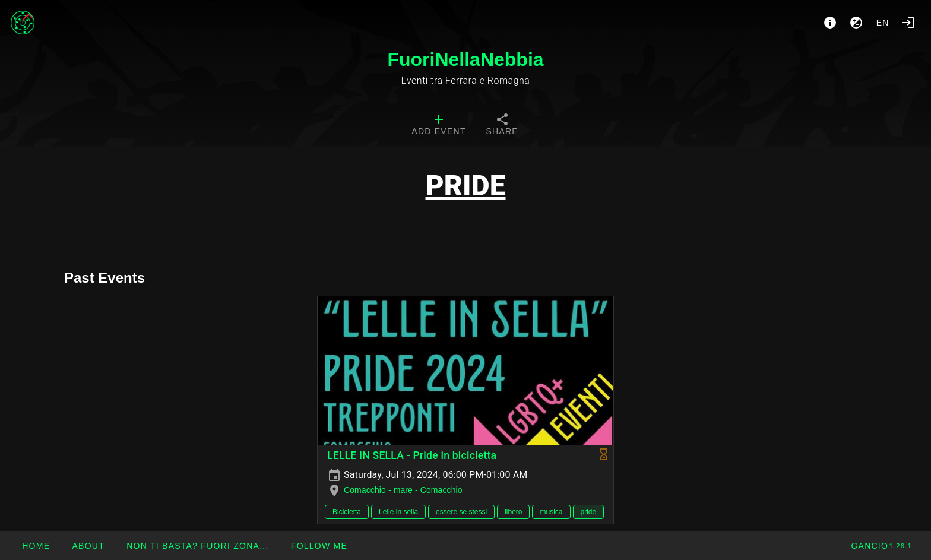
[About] (830, 23)
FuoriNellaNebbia (465, 59)
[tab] (438, 126)
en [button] (883, 23)
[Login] (908, 23)
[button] (197, 546)
